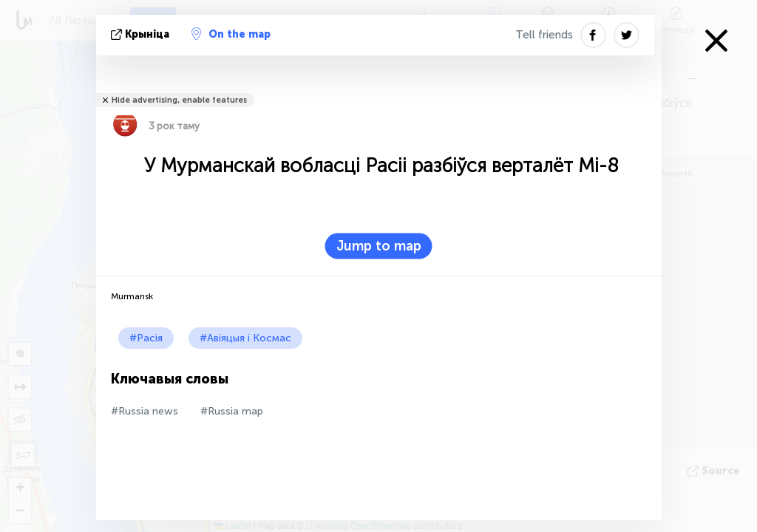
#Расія (146, 338)
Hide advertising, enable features (179, 100)
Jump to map (379, 246)
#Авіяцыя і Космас (245, 338)
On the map (231, 34)
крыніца (142, 34)
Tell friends (544, 35)
